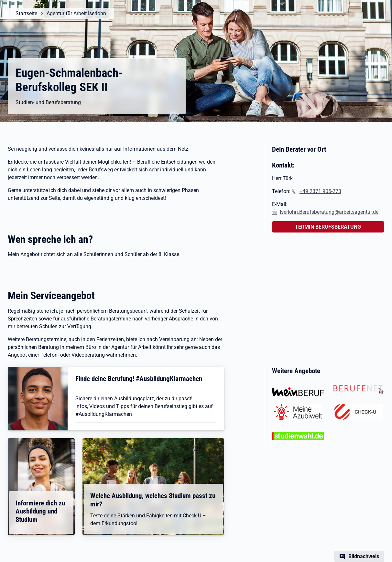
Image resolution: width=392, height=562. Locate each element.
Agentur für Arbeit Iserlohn (76, 13)
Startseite (26, 13)
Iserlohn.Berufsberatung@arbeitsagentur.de (329, 212)
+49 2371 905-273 (320, 191)
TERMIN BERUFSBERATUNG (328, 227)
